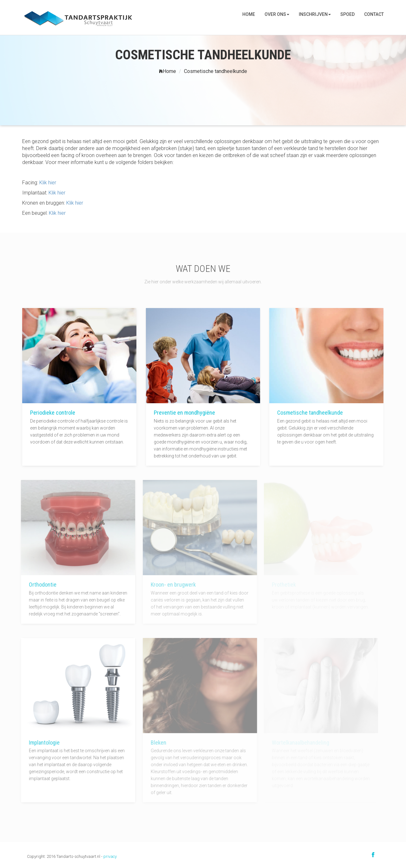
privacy (110, 856)
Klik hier (48, 183)
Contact (374, 14)
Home (249, 14)
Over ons (277, 14)
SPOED (347, 14)
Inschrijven (315, 14)
